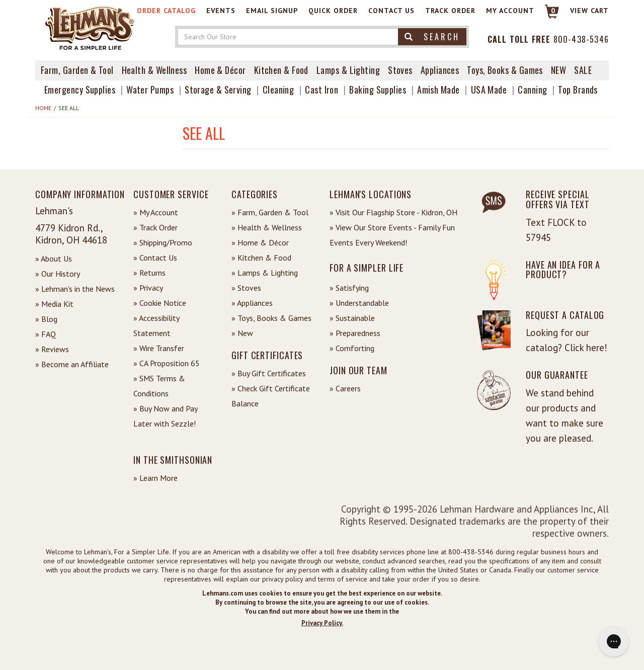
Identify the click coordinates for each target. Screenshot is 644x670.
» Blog (46, 319)
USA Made (489, 90)
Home (43, 108)
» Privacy (148, 288)
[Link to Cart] (547, 16)
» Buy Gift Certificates (269, 373)
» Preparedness (355, 333)
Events (221, 11)
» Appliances (252, 303)
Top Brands (578, 90)
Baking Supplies (378, 90)
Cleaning (278, 90)
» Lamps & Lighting (265, 273)
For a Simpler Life (367, 268)
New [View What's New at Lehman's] (558, 70)
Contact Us (391, 11)
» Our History (58, 274)
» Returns (149, 273)
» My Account (156, 212)
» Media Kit (54, 304)
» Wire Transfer (159, 348)
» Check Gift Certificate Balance (271, 396)
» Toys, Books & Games (271, 318)
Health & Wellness (154, 70)
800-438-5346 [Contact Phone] (581, 39)
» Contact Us (155, 258)
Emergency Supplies (80, 90)
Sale (583, 70)
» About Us (54, 259)
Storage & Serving (218, 90)
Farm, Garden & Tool (77, 70)
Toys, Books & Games (505, 70)
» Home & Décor (260, 242)
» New (242, 333)
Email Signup (272, 11)
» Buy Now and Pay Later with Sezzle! (165, 416)
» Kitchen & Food (261, 258)
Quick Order (333, 11)
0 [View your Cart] (553, 11)
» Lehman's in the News (75, 289)
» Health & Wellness (267, 227)
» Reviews (52, 349)
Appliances (440, 70)
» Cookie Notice (160, 303)
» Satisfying (349, 288)
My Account (510, 11)
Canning (532, 90)
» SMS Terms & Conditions (159, 386)
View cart (589, 11)
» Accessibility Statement (156, 325)
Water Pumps (150, 90)
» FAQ (46, 334)
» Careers (345, 388)
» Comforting (352, 348)
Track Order (450, 11)
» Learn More (155, 478)
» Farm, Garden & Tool (270, 212)
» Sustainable (352, 318)
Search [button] (432, 37)
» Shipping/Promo (163, 242)
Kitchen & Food (281, 70)
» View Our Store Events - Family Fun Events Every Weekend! (392, 235)
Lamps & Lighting (348, 70)
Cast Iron (321, 90)
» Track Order (155, 227)
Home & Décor (220, 70)
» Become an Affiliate (72, 364)
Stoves (400, 70)
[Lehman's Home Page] (91, 27)
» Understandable (359, 303)
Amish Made (438, 90)
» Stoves (246, 288)
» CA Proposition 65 (167, 363)
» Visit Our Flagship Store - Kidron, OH (393, 212)
